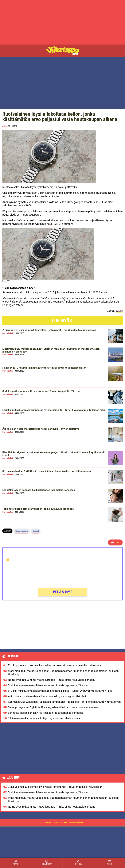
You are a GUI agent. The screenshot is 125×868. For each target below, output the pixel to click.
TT (8, 281)
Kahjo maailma (22, 531)
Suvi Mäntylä (8, 333)
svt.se (119, 311)
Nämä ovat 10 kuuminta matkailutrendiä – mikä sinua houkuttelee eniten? (45, 368)
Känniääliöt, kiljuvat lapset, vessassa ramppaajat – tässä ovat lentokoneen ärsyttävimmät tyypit (54, 454)
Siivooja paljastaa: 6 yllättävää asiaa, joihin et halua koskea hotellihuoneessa (47, 471)
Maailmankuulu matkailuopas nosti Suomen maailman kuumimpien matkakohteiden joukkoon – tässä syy (51, 350)
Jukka (5, 126)
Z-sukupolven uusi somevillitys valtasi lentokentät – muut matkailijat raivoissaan (49, 330)
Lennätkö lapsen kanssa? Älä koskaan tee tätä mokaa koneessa (39, 490)
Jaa (115, 542)
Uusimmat (12, 656)
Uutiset (36, 531)
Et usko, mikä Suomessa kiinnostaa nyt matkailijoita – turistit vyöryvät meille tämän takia (54, 410)
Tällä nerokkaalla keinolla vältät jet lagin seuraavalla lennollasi (38, 509)
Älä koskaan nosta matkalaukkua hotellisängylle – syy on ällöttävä (41, 429)
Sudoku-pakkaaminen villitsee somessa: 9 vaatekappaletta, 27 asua (41, 391)
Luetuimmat (14, 778)
